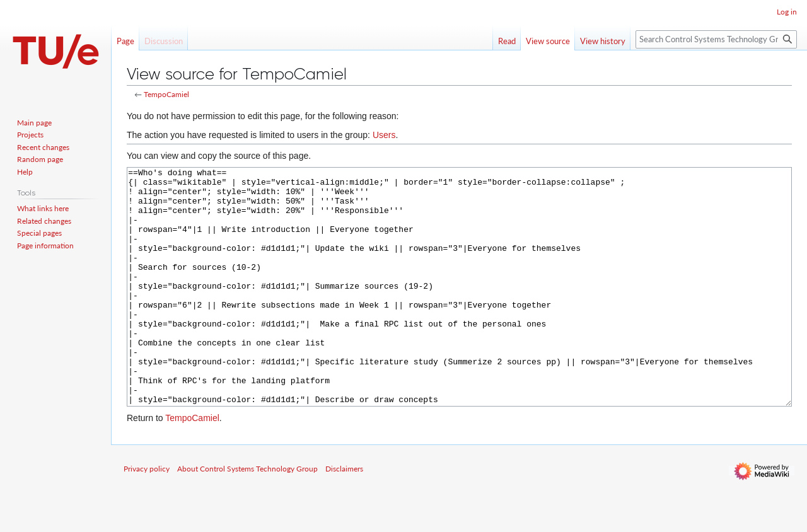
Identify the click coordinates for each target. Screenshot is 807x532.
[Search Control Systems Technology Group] (716, 39)
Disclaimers (344, 516)
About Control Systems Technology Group (247, 516)
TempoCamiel (166, 94)
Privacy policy (147, 516)
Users (384, 135)
